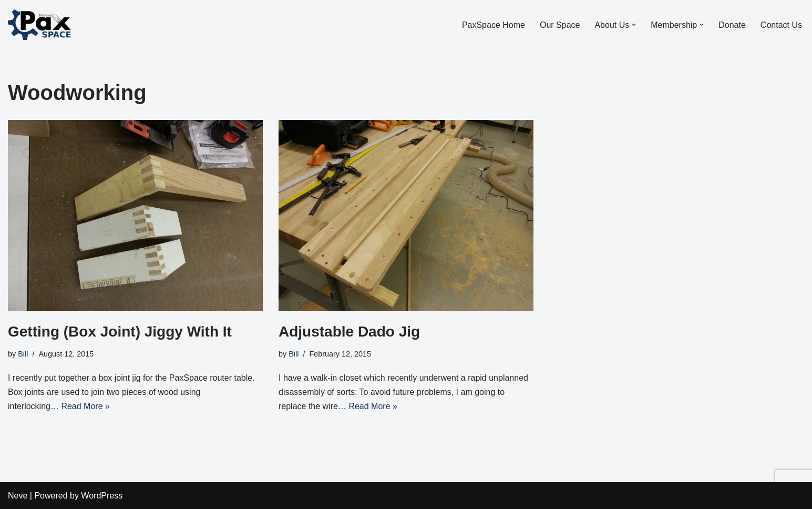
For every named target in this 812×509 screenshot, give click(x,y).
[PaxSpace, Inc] (39, 25)
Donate (732, 25)
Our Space (560, 25)
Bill (23, 354)
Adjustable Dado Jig (349, 332)
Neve (18, 496)
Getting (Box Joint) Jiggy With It (120, 332)
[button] (634, 25)
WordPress (102, 496)
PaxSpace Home (494, 25)
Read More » (85, 406)
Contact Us (781, 25)
